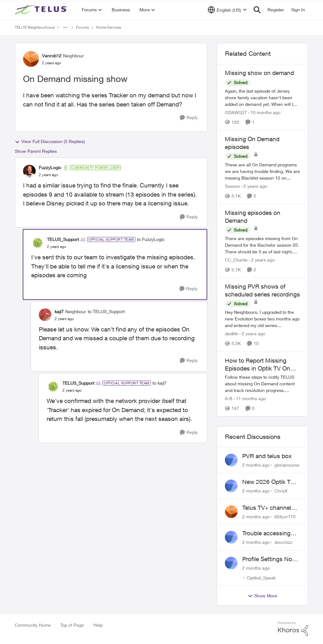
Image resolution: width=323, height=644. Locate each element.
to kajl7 (159, 383)
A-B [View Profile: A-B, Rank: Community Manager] (229, 398)
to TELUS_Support (106, 311)
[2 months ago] (256, 465)
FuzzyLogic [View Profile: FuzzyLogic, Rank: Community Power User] (50, 167)
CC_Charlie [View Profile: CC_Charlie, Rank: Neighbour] (236, 260)
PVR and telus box (267, 456)
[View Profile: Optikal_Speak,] (231, 563)
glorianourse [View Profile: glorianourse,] (287, 465)
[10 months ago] (264, 112)
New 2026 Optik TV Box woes (268, 482)
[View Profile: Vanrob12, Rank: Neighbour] (31, 59)
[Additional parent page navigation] (65, 27)
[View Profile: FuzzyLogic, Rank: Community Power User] (29, 171)
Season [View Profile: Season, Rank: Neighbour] (232, 186)
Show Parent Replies (36, 151)
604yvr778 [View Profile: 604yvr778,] (285, 516)
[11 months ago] (250, 398)
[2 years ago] (254, 186)
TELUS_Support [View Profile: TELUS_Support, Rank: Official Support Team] (63, 239)
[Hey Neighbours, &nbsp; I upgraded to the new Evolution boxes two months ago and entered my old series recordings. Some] (262, 319)
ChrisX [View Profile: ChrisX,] (281, 491)
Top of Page (72, 625)
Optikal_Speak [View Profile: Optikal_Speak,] (261, 578)
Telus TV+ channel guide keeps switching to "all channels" (267, 508)
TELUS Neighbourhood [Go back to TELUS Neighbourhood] (35, 27)
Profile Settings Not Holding (268, 559)
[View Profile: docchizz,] (231, 537)
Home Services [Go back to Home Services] (109, 27)
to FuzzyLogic (151, 239)
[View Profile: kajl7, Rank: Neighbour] (45, 315)
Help (98, 625)
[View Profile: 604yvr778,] (231, 512)
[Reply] (189, 118)
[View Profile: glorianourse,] (231, 460)
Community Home (33, 625)
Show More (262, 596)
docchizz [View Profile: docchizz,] (283, 542)
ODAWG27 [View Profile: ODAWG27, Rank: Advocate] (236, 112)
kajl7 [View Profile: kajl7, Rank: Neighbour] (59, 311)
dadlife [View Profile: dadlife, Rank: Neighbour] (232, 334)
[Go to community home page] (42, 10)
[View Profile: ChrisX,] (231, 486)
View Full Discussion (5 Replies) (50, 141)
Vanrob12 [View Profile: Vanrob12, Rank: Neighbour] (52, 56)
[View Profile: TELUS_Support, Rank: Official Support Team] (38, 243)
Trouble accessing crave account (266, 533)
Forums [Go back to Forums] (82, 27)
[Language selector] (227, 10)
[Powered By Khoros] (293, 629)
